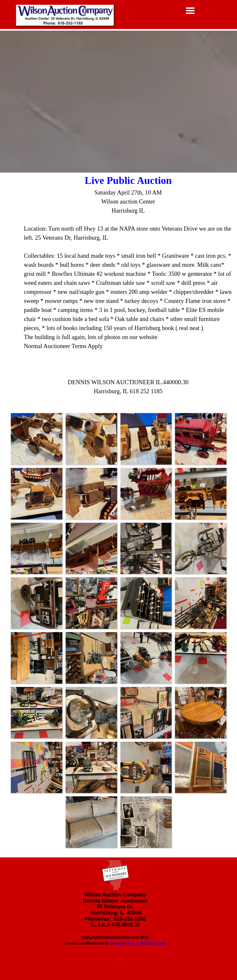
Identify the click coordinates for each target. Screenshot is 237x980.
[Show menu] (190, 10)
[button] (36, 439)
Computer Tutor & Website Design (138, 943)
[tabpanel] (118, 289)
